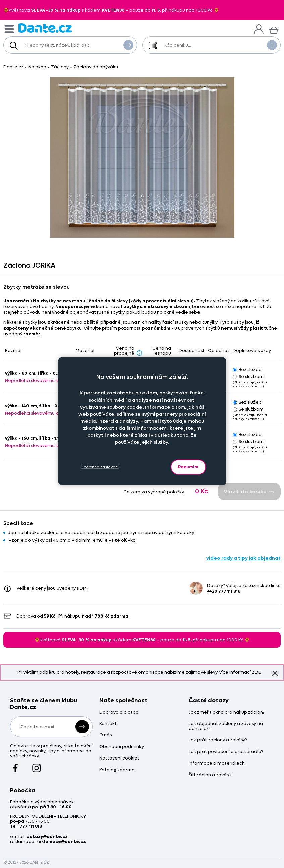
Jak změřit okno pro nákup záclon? (226, 712)
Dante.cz (13, 67)
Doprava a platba (119, 712)
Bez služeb (247, 370)
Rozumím (188, 467)
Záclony (60, 67)
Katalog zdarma (117, 770)
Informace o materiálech (217, 763)
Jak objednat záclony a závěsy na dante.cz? (226, 726)
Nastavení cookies (119, 758)
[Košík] (274, 30)
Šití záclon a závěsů (210, 775)
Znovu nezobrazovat (275, 673)
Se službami (249, 377)
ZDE (256, 672)
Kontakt (108, 724)
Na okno (37, 67)
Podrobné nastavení (100, 467)
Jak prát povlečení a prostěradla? (226, 752)
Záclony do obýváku (96, 67)
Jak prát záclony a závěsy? (218, 740)
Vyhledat (128, 45)
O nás (105, 735)
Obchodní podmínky (122, 747)
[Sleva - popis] (139, 353)
